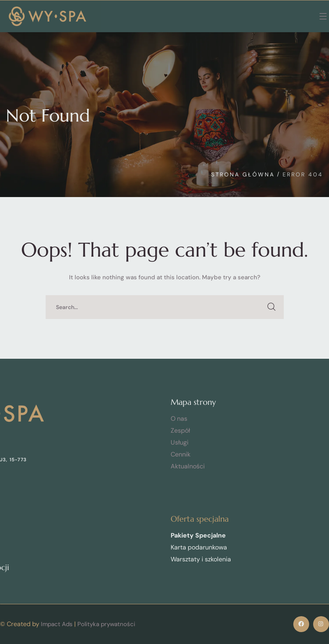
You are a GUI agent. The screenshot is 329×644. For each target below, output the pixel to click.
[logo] (48, 16)
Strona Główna (243, 174)
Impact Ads (57, 624)
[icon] (301, 624)
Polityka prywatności (106, 624)
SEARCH (272, 307)
